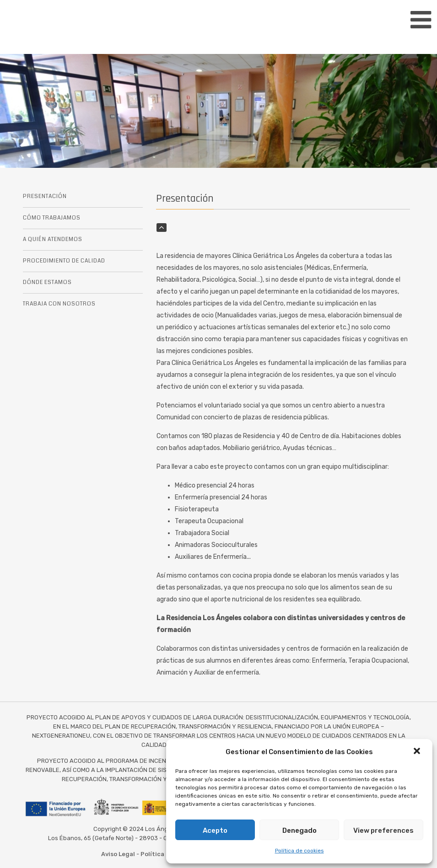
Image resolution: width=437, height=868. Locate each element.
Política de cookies (299, 851)
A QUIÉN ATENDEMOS (53, 239)
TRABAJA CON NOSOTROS (59, 304)
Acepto (215, 830)
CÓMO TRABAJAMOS (52, 218)
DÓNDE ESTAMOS (47, 282)
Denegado (299, 830)
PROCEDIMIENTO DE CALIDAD (64, 261)
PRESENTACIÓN (45, 196)
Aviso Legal (118, 854)
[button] (418, 752)
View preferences (383, 830)
